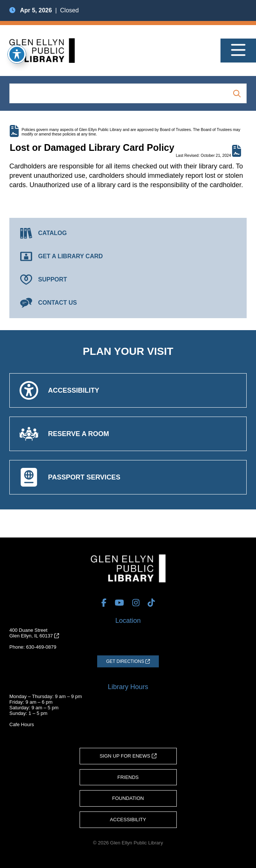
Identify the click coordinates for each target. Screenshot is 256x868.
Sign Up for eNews (128, 756)
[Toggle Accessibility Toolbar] (17, 54)
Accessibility (128, 820)
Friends (128, 777)
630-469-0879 (41, 647)
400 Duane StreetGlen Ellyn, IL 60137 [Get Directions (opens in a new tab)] (34, 633)
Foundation (128, 798)
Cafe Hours (22, 724)
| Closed (44, 10)
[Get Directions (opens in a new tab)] (128, 661)
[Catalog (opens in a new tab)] (128, 233)
